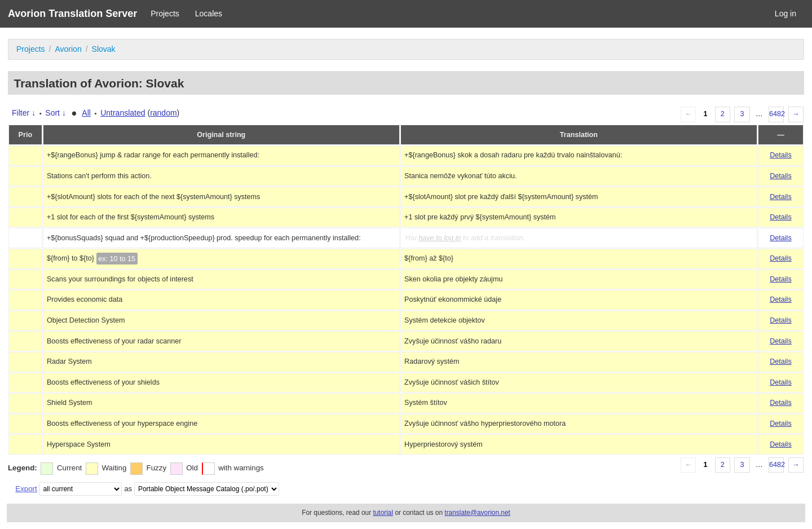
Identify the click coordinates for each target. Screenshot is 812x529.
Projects (165, 14)
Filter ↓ (24, 113)
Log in (785, 14)
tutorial (383, 513)
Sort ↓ (56, 113)
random (163, 113)
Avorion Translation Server (72, 14)
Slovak (104, 49)
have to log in (440, 238)
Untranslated (123, 113)
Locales (209, 14)
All (86, 113)
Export (26, 489)
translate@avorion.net (477, 513)
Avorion (68, 49)
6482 (776, 114)
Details (781, 155)
